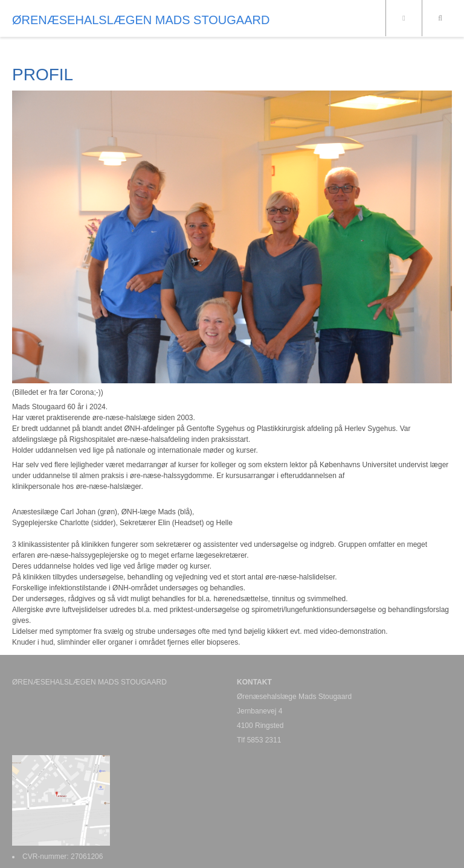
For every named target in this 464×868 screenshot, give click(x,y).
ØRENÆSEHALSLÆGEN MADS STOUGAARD (141, 20)
